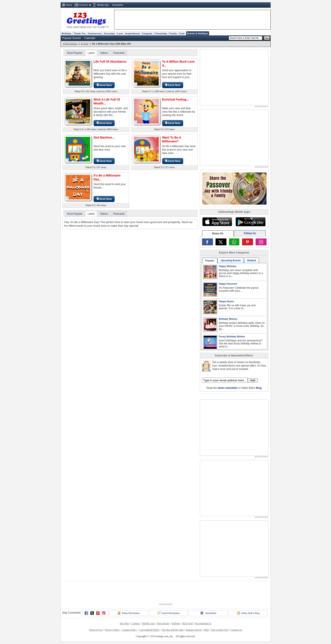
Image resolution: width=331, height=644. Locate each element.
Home (69, 5)
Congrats (147, 33)
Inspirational (133, 33)
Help (206, 630)
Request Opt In (194, 630)
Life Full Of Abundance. (110, 62)
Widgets (176, 623)
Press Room (163, 623)
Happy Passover (228, 284)
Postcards (119, 53)
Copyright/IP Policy (150, 630)
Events (85, 44)
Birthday (67, 33)
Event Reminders (168, 613)
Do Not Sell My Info (173, 630)
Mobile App (103, 5)
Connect (83, 5)
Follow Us (250, 233)
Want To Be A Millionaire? (172, 139)
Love (120, 33)
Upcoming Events (231, 260)
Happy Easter (226, 301)
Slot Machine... (104, 137)
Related (252, 260)
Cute (182, 33)
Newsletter (118, 5)
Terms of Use (96, 630)
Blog (259, 388)
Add (253, 380)
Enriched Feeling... (175, 100)
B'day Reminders (129, 613)
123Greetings (70, 44)
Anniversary (95, 33)
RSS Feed (187, 623)
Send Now (104, 85)
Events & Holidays (198, 33)
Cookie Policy (130, 630)
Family (173, 33)
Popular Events (72, 38)
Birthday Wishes (228, 319)
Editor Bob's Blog (248, 613)
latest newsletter (228, 388)
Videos (104, 53)
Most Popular (75, 53)
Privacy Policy (112, 630)
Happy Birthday (228, 266)
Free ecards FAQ (220, 630)
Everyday (110, 33)
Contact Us (237, 630)
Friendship (161, 33)
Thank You (80, 33)
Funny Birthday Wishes (232, 336)
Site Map (124, 623)
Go (267, 38)
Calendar (90, 38)
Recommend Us (203, 623)
